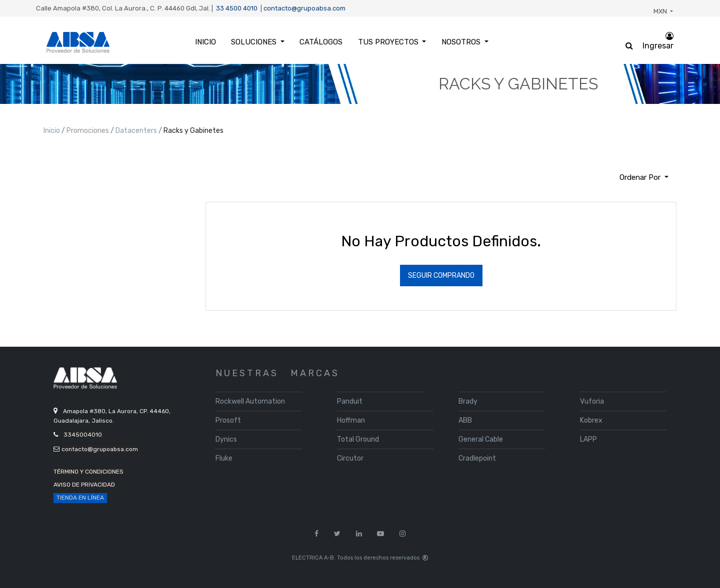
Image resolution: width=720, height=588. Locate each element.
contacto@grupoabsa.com (304, 8)
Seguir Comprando (441, 276)
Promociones (88, 131)
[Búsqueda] (51, 174)
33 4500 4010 (237, 8)
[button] (644, 178)
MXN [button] (661, 11)
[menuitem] (205, 42)
